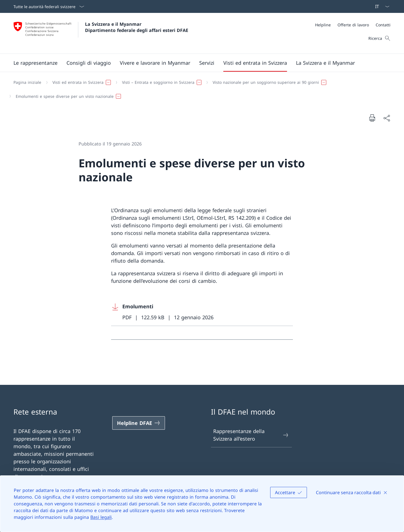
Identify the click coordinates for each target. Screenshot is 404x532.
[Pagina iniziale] (27, 82)
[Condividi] (387, 118)
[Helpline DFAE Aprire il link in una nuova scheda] (139, 423)
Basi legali (101, 517)
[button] (35, 63)
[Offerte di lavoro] (353, 25)
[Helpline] (323, 25)
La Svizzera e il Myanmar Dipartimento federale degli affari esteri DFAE (137, 27)
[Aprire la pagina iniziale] (101, 33)
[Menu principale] (198, 63)
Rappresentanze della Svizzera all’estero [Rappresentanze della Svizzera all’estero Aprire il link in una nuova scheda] (251, 435)
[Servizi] (207, 63)
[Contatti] (383, 25)
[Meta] (353, 25)
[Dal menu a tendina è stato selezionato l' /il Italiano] (380, 6)
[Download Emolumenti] (202, 312)
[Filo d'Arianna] (200, 89)
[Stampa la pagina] (372, 118)
